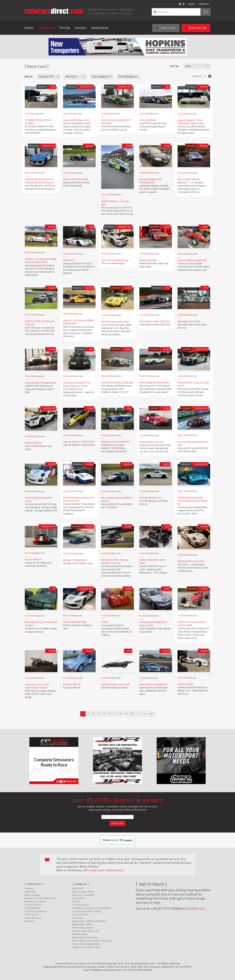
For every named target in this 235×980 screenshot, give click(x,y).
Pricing (65, 28)
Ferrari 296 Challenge (75, 622)
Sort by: (174, 66)
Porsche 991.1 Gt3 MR (189, 179)
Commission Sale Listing (87, 911)
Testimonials (32, 908)
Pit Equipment (81, 905)
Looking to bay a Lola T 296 (115, 684)
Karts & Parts (80, 915)
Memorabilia (80, 934)
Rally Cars (78, 898)
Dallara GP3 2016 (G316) (75, 179)
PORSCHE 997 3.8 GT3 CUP (191, 561)
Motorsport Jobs (82, 924)
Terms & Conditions (36, 911)
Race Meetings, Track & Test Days (92, 941)
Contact (81, 28)
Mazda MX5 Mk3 (148, 260)
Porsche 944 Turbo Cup (151, 442)
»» (151, 714)
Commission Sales (35, 902)
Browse (29, 888)
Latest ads (166, 28)
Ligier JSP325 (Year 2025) (76, 120)
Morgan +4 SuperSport (75, 560)
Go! (205, 12)
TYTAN (104, 622)
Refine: (29, 77)
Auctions (78, 918)
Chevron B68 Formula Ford (192, 260)
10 (132, 714)
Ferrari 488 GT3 (33, 560)
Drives (76, 902)
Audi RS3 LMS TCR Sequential (40, 383)
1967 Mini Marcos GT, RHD (115, 322)
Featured (30, 892)
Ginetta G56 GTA (33, 443)
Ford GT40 (68, 260)
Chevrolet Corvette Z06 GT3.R (155, 322)
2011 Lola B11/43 (148, 120)
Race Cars (78, 888)
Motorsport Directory (85, 937)
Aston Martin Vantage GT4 (153, 684)
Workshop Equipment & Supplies (92, 908)
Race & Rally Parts (83, 892)
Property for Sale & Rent (87, 947)
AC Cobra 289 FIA (72, 684)
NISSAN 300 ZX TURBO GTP (115, 442)
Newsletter (100, 28)
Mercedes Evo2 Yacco (189, 322)
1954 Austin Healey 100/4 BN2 (117, 383)
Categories (46, 28)
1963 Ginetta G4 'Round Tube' (154, 383)
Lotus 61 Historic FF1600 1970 (79, 442)
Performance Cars (83, 928)
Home (29, 28)
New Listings (32, 895)
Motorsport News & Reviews (89, 921)
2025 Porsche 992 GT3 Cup (115, 260)
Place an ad (196, 28)
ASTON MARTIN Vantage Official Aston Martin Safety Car (193, 501)
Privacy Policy (33, 905)
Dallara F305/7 (186, 684)
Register (204, 4)
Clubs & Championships (86, 944)
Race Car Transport (83, 895)
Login (191, 4)
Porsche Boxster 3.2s (150, 498)
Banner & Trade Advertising (40, 898)
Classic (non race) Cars (86, 931)
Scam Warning (33, 918)
